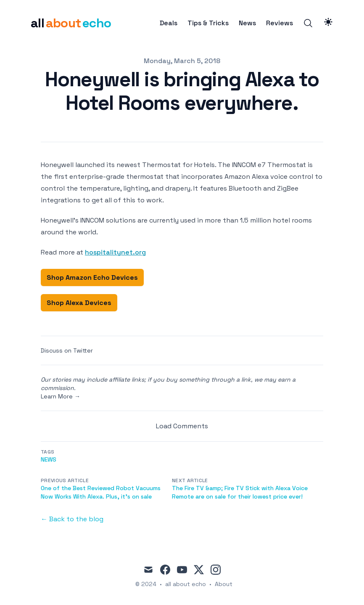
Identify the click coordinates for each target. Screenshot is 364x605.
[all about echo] (71, 23)
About (224, 584)
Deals (169, 23)
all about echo (186, 584)
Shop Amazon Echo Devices (92, 277)
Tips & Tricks (208, 23)
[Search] (308, 23)
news (49, 459)
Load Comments (182, 426)
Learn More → (61, 396)
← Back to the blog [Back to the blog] (72, 519)
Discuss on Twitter (67, 350)
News (247, 23)
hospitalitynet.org (115, 252)
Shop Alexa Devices (79, 303)
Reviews (280, 23)
